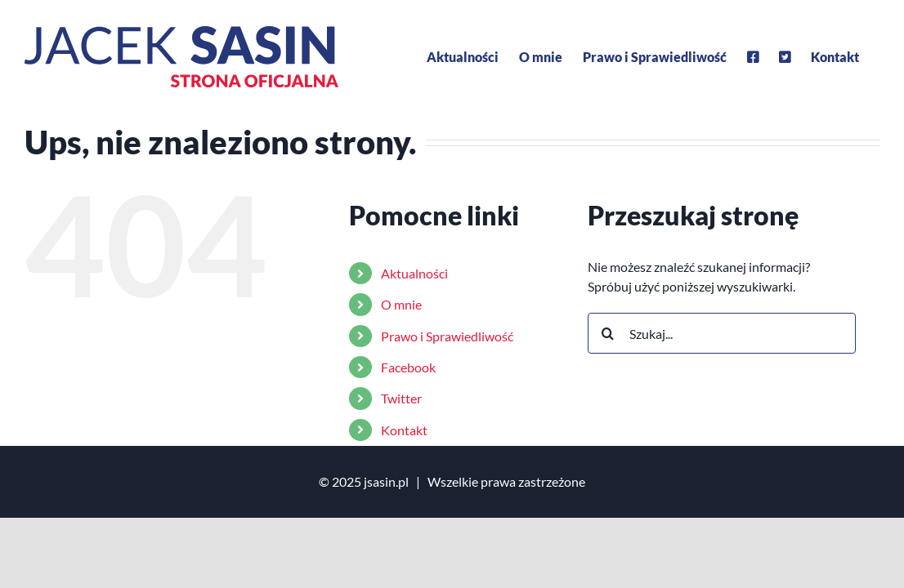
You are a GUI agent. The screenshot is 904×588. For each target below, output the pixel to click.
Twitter (401, 398)
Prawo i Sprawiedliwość (447, 336)
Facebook (408, 367)
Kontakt (404, 430)
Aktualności (414, 273)
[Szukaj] (608, 333)
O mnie (401, 304)
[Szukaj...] (722, 333)
